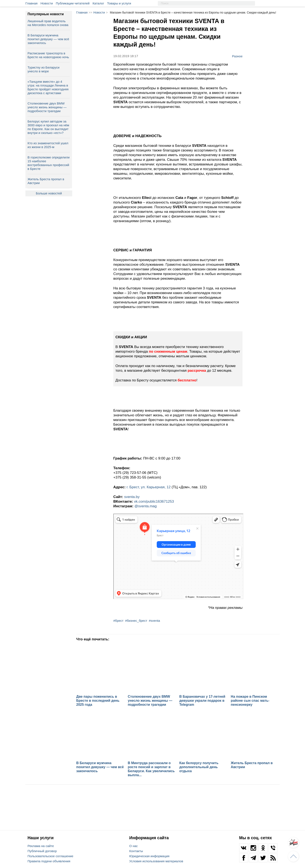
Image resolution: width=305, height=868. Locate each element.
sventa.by (132, 497)
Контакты (136, 851)
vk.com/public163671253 (154, 501)
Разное (237, 56)
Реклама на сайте (41, 846)
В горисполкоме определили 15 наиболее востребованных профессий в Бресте (49, 163)
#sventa (155, 621)
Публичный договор (42, 851)
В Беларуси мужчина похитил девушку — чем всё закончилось (48, 39)
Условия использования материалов (156, 861)
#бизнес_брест (136, 621)
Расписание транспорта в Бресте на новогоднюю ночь (48, 55)
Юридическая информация (149, 856)
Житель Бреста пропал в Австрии (46, 181)
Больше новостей (49, 193)
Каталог (98, 3)
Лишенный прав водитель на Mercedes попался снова (48, 23)
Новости (47, 3)
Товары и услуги (119, 3)
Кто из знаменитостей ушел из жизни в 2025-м (48, 145)
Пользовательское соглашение (50, 856)
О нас (133, 846)
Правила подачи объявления (49, 861)
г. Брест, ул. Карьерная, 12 (149, 487)
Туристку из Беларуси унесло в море (44, 69)
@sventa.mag (146, 506)
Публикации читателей (73, 3)
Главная (31, 3)
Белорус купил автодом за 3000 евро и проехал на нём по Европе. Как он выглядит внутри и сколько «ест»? (48, 127)
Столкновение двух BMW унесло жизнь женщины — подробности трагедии (47, 107)
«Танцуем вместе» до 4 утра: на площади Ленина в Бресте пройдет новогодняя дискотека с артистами (48, 87)
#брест (118, 621)
